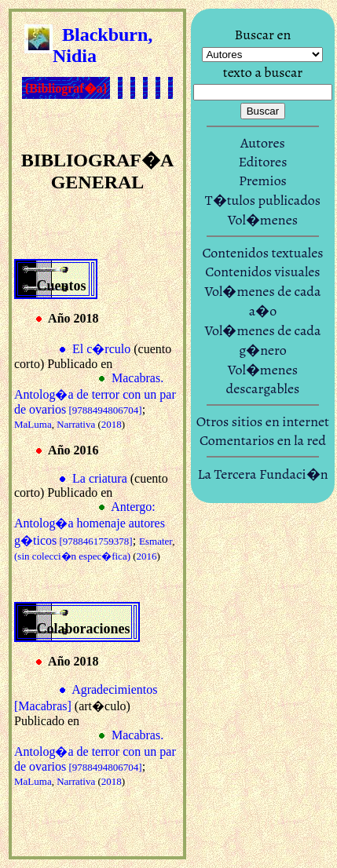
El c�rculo (101, 349)
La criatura (100, 478)
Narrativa (76, 424)
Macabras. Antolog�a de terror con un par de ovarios (95, 394)
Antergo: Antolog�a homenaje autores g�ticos (90, 523)
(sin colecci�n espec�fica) (72, 556)
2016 (147, 556)
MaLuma (33, 424)
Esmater (156, 541)
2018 (112, 424)
